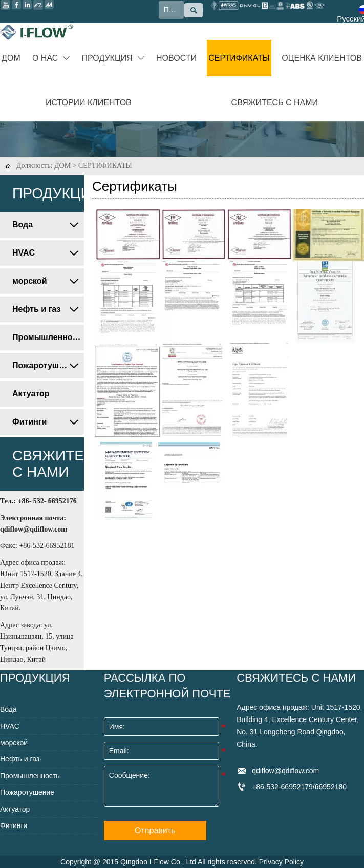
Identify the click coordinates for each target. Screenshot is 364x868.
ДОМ (62, 166)
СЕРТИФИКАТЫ (105, 166)
